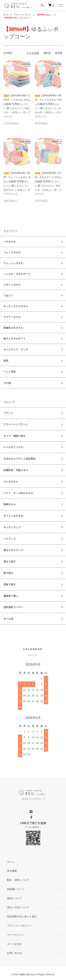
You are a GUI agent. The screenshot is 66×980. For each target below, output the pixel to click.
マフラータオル (12, 317)
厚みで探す (10, 561)
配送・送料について (18, 880)
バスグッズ (10, 539)
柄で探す (8, 573)
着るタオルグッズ (13, 550)
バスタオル (10, 242)
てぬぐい (8, 295)
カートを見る (14, 944)
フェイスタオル (12, 252)
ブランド (8, 413)
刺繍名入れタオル (13, 328)
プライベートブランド (23, 15)
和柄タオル (10, 504)
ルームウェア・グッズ (16, 349)
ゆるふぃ (44, 15)
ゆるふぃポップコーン (17, 18)
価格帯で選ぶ (11, 596)
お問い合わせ (14, 953)
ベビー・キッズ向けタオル (18, 493)
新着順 (59, 53)
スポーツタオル (12, 285)
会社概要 (12, 871)
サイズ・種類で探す (15, 436)
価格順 (47, 53)
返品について (14, 898)
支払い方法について (18, 907)
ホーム (6, 15)
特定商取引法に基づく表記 (22, 916)
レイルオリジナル (13, 447)
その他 (7, 383)
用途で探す (10, 584)
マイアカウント (16, 935)
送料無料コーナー (13, 607)
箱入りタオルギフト (15, 338)
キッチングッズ (12, 527)
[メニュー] (61, 5)
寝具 (6, 361)
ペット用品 (10, 372)
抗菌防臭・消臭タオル (16, 470)
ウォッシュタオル (13, 263)
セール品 (8, 619)
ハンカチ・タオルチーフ (17, 274)
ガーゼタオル (11, 482)
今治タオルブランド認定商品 (20, 459)
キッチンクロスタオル (16, 306)
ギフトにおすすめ (13, 516)
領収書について (16, 889)
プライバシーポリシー (19, 926)
